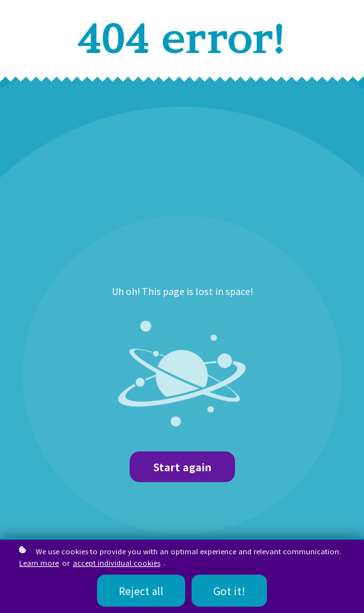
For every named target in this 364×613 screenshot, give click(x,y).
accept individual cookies (117, 563)
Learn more (39, 563)
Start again (182, 467)
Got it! (229, 591)
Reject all (141, 591)
